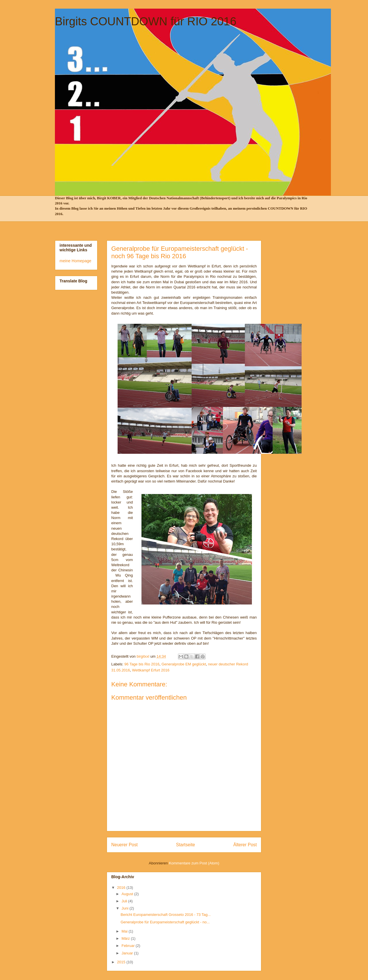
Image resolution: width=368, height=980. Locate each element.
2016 (122, 888)
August (128, 894)
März (126, 938)
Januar (128, 953)
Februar (129, 946)
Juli (125, 901)
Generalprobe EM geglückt (184, 664)
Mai (125, 931)
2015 (122, 962)
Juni (125, 908)
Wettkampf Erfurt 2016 (151, 670)
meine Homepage (75, 261)
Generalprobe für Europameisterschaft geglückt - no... (165, 922)
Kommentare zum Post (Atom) (194, 863)
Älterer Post (245, 845)
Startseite (185, 845)
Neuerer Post (124, 845)
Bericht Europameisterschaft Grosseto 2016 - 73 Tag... (165, 915)
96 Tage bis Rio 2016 (142, 664)
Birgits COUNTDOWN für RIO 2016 (146, 21)
